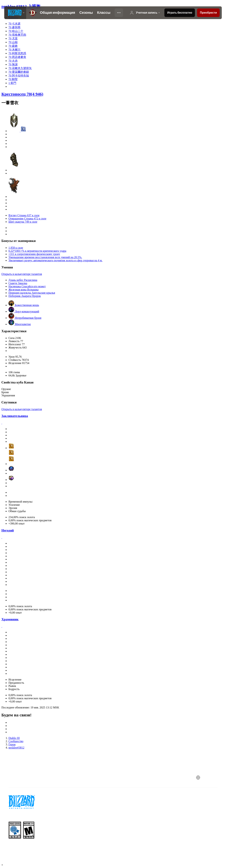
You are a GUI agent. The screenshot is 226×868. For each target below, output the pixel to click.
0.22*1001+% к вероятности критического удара (37, 251)
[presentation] (15, 13)
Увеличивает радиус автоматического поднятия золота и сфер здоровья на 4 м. (55, 260)
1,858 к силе (16, 248)
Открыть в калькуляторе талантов (22, 274)
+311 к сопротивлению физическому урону (34, 254)
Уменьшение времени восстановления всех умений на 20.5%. (45, 257)
